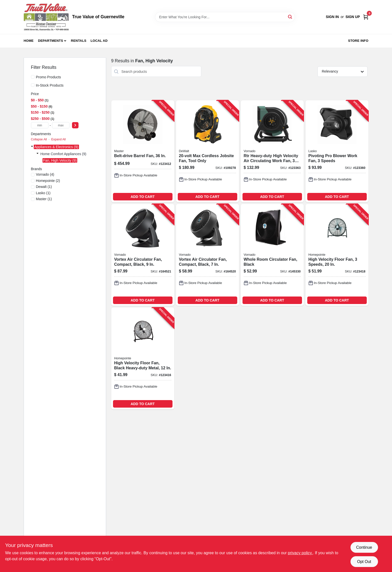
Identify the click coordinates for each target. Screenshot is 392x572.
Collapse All (39, 139)
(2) (48, 181)
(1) (44, 187)
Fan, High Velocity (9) (60, 160)
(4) (45, 174)
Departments (50, 41)
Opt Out (364, 562)
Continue (364, 547)
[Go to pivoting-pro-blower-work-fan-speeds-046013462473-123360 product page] (337, 151)
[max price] (61, 125)
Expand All (58, 139)
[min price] (40, 125)
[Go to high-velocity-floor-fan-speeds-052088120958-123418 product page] (337, 255)
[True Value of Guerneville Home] (46, 17)
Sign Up (353, 17)
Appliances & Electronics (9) (56, 147)
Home (29, 41)
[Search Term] (225, 17)
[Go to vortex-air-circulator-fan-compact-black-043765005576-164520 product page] (207, 255)
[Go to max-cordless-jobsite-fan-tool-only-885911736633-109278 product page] (207, 151)
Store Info (358, 41)
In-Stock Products (50, 85)
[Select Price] (75, 125)
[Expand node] (32, 147)
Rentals (79, 41)
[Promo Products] (33, 77)
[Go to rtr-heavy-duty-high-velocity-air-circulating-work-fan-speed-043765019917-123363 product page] (272, 151)
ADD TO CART (142, 197)
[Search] (290, 17)
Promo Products (48, 77)
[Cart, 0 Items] (366, 17)
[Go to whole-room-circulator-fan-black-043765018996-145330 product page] (272, 255)
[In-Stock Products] (33, 85)
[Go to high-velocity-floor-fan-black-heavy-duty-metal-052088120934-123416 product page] (143, 358)
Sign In (332, 17)
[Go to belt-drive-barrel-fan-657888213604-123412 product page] (143, 151)
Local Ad (99, 41)
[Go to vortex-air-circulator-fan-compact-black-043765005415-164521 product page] (143, 255)
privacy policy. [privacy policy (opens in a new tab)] (300, 553)
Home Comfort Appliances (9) (63, 154)
